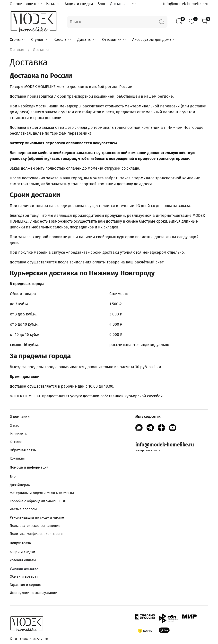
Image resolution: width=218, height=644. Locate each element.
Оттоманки (114, 39)
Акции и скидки (79, 4)
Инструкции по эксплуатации (34, 593)
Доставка (118, 4)
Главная (17, 50)
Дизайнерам (20, 485)
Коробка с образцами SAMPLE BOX (38, 501)
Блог (102, 4)
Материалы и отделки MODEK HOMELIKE (42, 493)
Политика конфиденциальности (36, 534)
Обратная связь (23, 450)
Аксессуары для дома (154, 39)
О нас (14, 426)
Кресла (62, 39)
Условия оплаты (23, 560)
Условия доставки (24, 569)
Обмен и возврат (24, 577)
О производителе (26, 4)
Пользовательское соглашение (35, 526)
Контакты (17, 458)
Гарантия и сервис (25, 585)
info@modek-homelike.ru (186, 4)
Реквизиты (19, 434)
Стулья (39, 39)
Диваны (87, 39)
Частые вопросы (23, 509)
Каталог (53, 4)
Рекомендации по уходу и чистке (37, 518)
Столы (17, 39)
